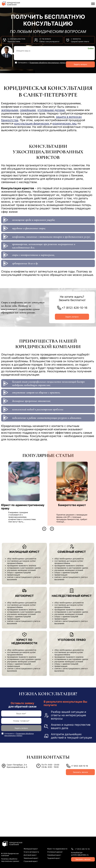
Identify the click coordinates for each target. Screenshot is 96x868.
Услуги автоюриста (31, 852)
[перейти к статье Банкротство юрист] (72, 481)
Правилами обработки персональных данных (48, 63)
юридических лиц (65, 123)
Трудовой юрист (54, 858)
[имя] (21, 714)
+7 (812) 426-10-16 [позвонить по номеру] (75, 308)
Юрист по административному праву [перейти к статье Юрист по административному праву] (23, 507)
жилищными (10, 110)
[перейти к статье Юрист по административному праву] (24, 481)
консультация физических (32, 123)
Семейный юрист (54, 855)
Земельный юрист (31, 858)
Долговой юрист (30, 855)
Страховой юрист (31, 861)
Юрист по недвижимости (57, 849)
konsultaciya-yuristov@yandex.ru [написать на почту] (80, 854)
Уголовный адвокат (55, 852)
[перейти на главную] (14, 4)
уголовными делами (51, 110)
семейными (28, 110)
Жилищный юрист (31, 849)
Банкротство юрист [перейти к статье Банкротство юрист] (72, 505)
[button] (44, 529)
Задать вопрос (80, 64)
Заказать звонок (80, 772)
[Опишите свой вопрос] (54, 53)
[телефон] (21, 721)
